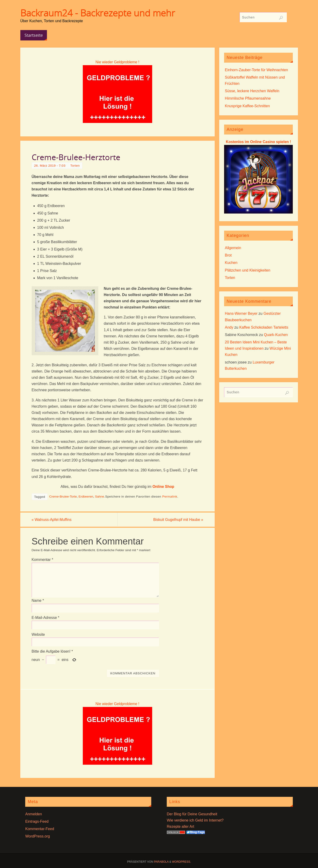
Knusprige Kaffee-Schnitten (247, 106)
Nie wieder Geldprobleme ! (117, 62)
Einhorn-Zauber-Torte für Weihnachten (256, 70)
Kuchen (231, 263)
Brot (228, 255)
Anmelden (34, 814)
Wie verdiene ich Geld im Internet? (195, 820)
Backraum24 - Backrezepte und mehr (98, 13)
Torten (75, 166)
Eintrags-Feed (37, 821)
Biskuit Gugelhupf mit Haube (178, 520)
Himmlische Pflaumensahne (248, 98)
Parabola (161, 862)
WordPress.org (37, 836)
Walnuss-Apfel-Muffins (52, 520)
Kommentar (42, 560)
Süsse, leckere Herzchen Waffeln (252, 91)
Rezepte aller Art (180, 827)
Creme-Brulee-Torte (63, 497)
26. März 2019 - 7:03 (50, 166)
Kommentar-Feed (40, 829)
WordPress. (182, 862)
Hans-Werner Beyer (241, 313)
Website (38, 634)
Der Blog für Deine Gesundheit (192, 814)
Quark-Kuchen (276, 335)
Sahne (100, 497)
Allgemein (233, 248)
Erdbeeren (86, 497)
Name (38, 601)
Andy (229, 327)
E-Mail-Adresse (46, 618)
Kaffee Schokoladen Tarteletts (264, 327)
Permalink (170, 497)
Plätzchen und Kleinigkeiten (248, 270)
